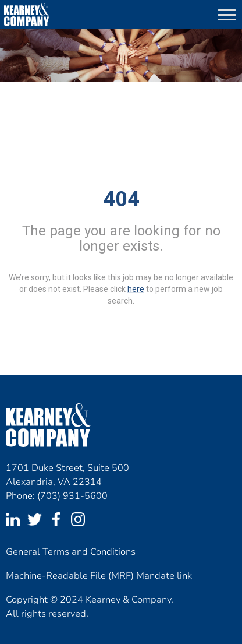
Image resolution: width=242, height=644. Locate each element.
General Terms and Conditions (71, 552)
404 (121, 199)
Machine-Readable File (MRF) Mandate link (99, 576)
